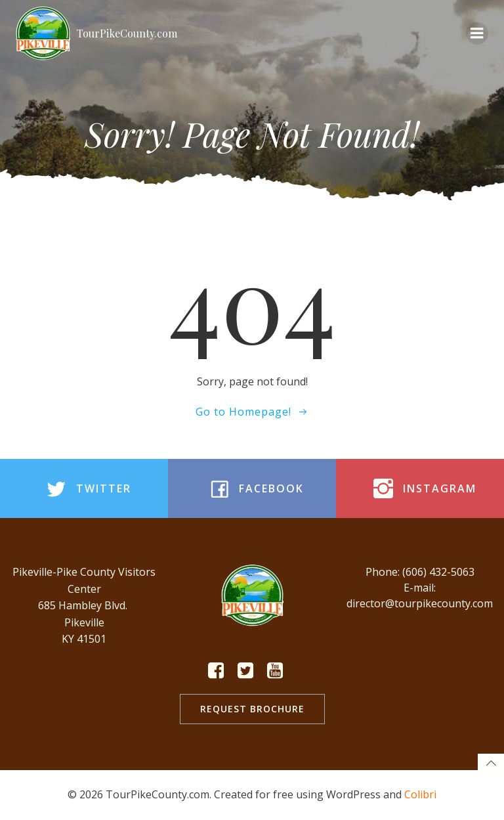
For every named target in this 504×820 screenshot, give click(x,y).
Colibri (420, 794)
